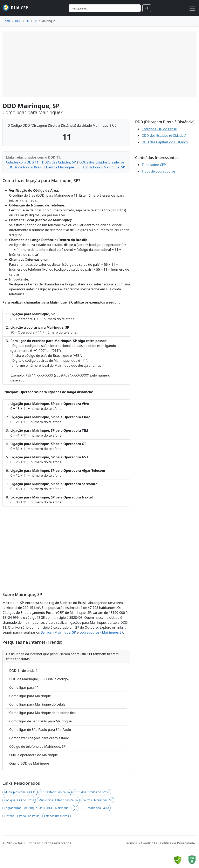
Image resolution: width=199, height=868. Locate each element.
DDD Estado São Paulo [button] (55, 792)
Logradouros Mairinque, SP (104, 167)
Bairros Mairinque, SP (63, 167)
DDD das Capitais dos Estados (165, 142)
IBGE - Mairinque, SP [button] (60, 808)
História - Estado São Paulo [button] (22, 816)
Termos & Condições (141, 843)
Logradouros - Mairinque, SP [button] (23, 808)
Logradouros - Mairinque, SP (101, 632)
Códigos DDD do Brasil (159, 129)
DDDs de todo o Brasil (26, 167)
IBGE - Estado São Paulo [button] (93, 808)
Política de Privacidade (178, 843)
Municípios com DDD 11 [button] (20, 792)
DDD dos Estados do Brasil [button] (92, 792)
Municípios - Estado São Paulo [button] (58, 800)
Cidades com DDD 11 (22, 162)
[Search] (105, 8)
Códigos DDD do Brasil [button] (19, 800)
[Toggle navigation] (192, 8)
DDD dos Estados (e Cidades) (164, 136)
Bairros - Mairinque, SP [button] (97, 800)
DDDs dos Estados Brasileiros (102, 162)
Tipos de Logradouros (159, 171)
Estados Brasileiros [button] (56, 816)
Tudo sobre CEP (154, 165)
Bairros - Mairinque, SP (58, 632)
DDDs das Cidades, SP (59, 162)
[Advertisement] (99, 64)
